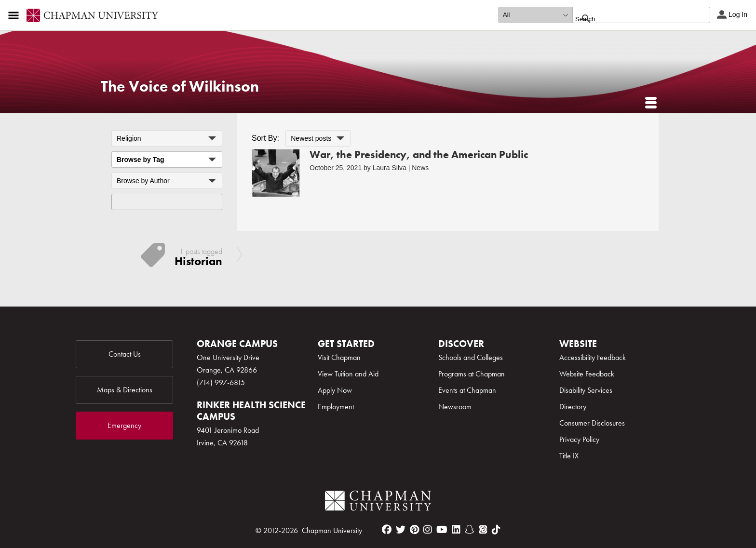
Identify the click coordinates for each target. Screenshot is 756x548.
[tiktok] (496, 530)
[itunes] (483, 530)
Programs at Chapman (472, 374)
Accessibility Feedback (593, 357)
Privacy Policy (579, 439)
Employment (336, 407)
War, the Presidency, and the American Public (419, 154)
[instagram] (428, 530)
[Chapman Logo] (378, 502)
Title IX (569, 456)
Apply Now (335, 390)
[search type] (535, 15)
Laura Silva (390, 168)
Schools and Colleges (471, 357)
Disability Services (586, 390)
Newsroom (455, 407)
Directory (573, 407)
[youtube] (442, 530)
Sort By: (265, 138)
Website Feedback (587, 374)
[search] (631, 19)
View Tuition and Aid (348, 374)
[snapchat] (470, 530)
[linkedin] (456, 530)
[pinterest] (414, 530)
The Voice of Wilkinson (180, 87)
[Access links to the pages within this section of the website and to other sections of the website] (15, 15)
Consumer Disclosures (592, 423)
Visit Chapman (339, 357)
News (420, 168)
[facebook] (387, 530)
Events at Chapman (467, 390)
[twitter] (401, 530)
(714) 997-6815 (221, 382)
